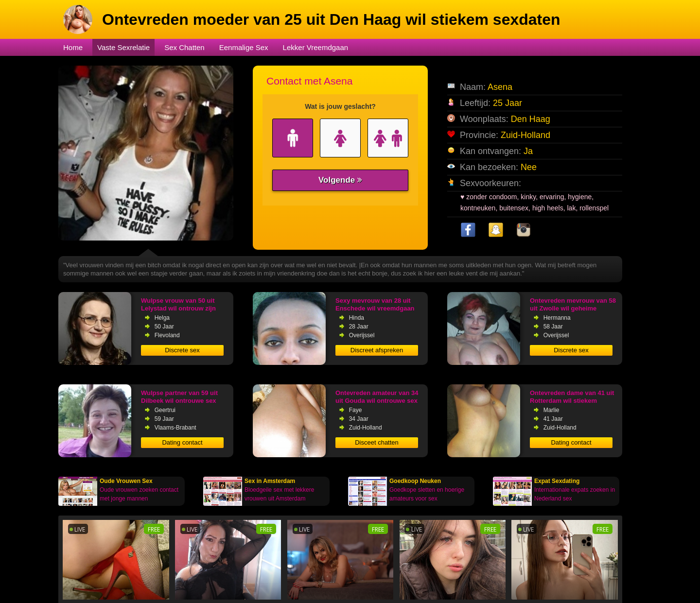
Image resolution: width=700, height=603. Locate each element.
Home (73, 47)
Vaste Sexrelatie (123, 47)
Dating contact (182, 442)
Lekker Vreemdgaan (316, 47)
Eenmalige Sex (244, 47)
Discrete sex (182, 350)
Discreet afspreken (377, 350)
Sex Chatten (184, 47)
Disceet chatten (377, 442)
